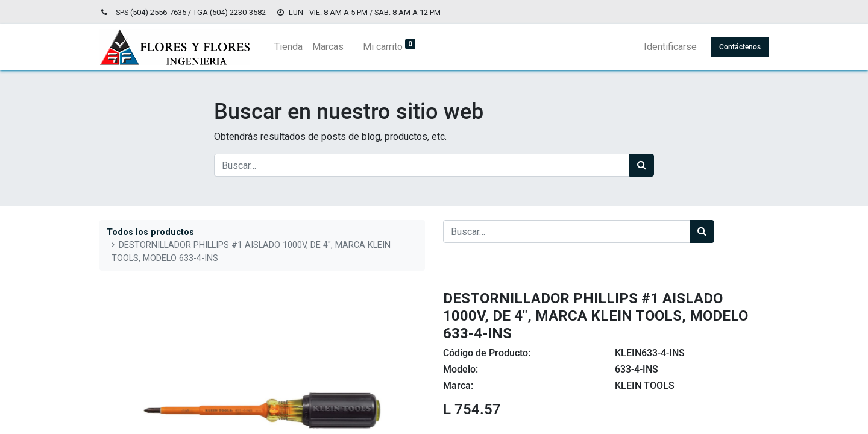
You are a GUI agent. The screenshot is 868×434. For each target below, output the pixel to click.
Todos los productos (150, 232)
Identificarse (670, 47)
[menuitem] (288, 47)
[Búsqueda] (642, 165)
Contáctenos (740, 47)
